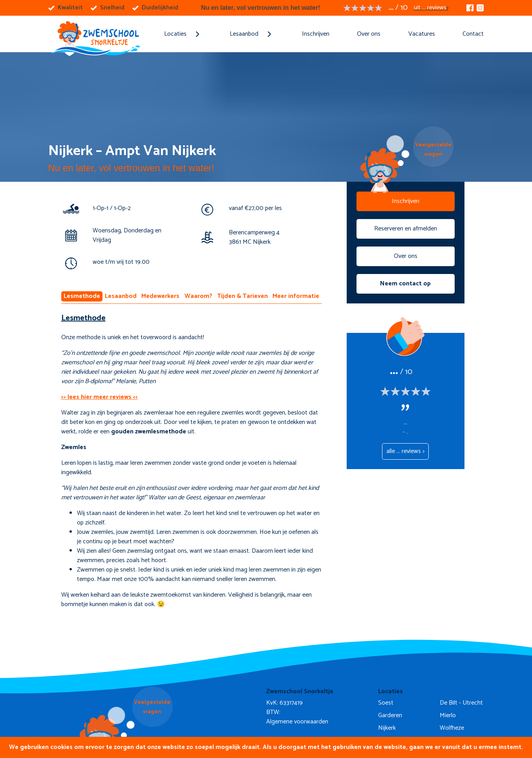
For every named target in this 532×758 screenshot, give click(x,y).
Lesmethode (82, 296)
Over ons (369, 34)
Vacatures (422, 34)
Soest (386, 703)
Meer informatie (296, 296)
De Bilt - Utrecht (461, 703)
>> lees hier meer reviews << (100, 397)
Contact (473, 34)
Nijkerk (387, 728)
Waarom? (198, 296)
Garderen (390, 715)
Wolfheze (452, 728)
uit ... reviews (430, 8)
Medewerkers (160, 296)
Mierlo (448, 715)
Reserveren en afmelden (406, 229)
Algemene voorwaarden (297, 722)
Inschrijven (316, 34)
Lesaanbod (121, 296)
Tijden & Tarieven (242, 296)
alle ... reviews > (405, 451)
